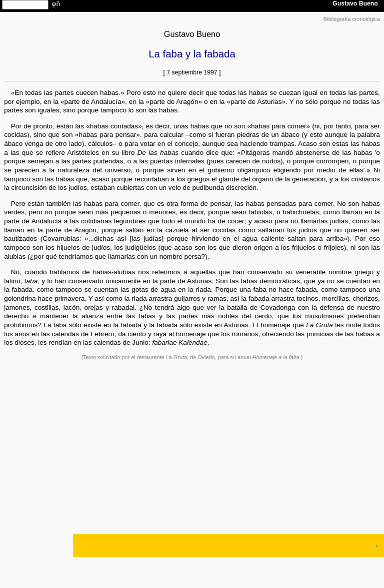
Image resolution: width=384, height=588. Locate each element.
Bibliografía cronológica (352, 19)
